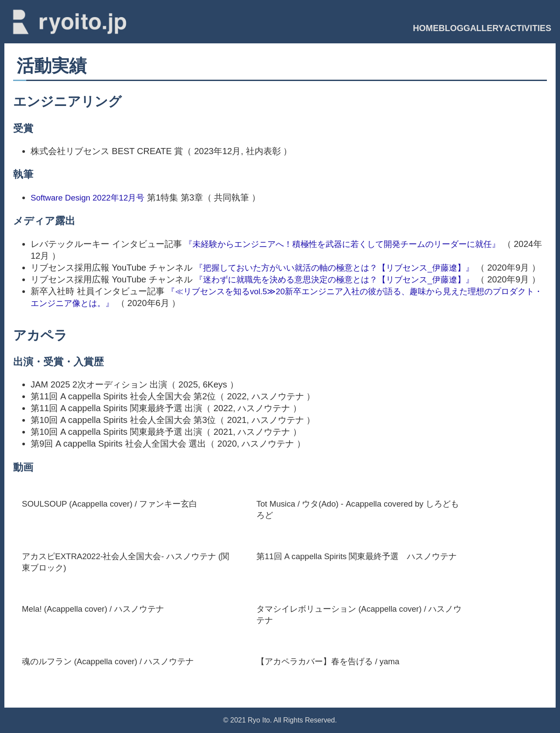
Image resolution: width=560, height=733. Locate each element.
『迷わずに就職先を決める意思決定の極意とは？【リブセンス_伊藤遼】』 (341, 287)
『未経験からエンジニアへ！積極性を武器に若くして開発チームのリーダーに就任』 (350, 240)
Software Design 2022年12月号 (92, 193)
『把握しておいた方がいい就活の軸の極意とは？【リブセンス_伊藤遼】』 (341, 263)
